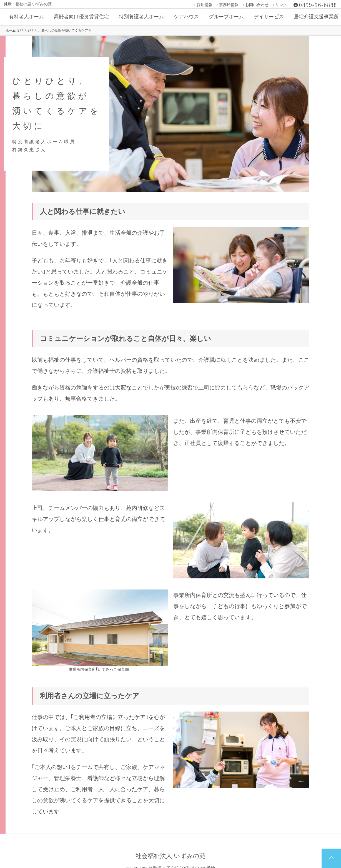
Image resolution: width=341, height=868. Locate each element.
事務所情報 (229, 5)
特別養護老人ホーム (141, 17)
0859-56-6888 (318, 5)
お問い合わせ (257, 5)
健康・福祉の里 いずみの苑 (28, 4)
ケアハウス (186, 17)
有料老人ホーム (26, 17)
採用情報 (205, 5)
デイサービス (269, 17)
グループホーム (226, 17)
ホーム (11, 31)
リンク (281, 5)
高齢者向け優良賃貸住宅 (81, 17)
